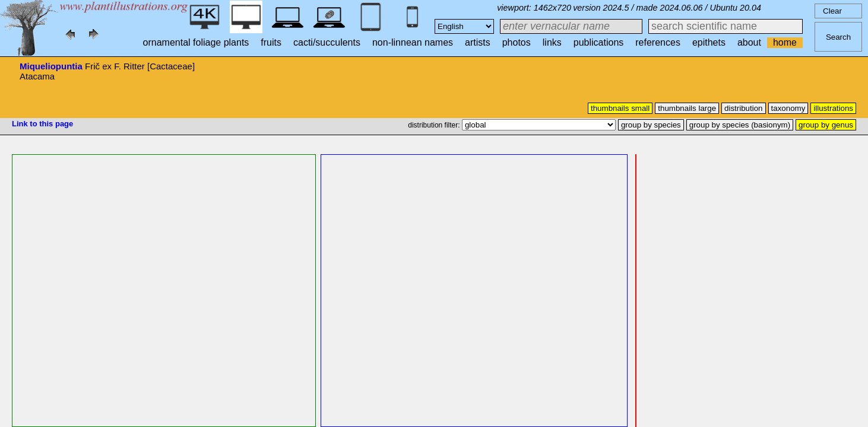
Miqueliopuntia (51, 66)
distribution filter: (435, 125)
